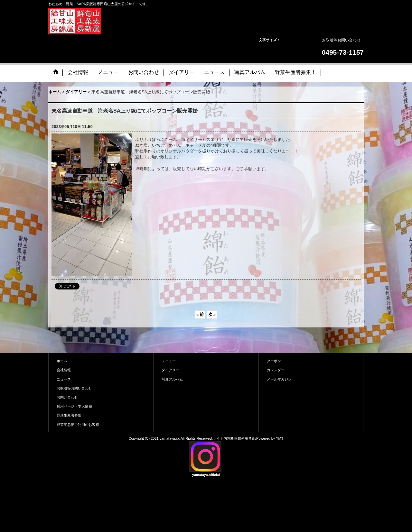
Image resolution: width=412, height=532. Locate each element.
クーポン (274, 361)
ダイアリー (170, 370)
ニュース (64, 379)
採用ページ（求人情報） (76, 406)
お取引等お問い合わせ (341, 40)
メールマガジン (279, 379)
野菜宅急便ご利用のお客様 (78, 425)
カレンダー (276, 370)
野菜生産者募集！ (71, 415)
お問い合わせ (67, 397)
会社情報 (64, 370)
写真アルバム (172, 379)
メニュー (169, 361)
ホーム (62, 361)
